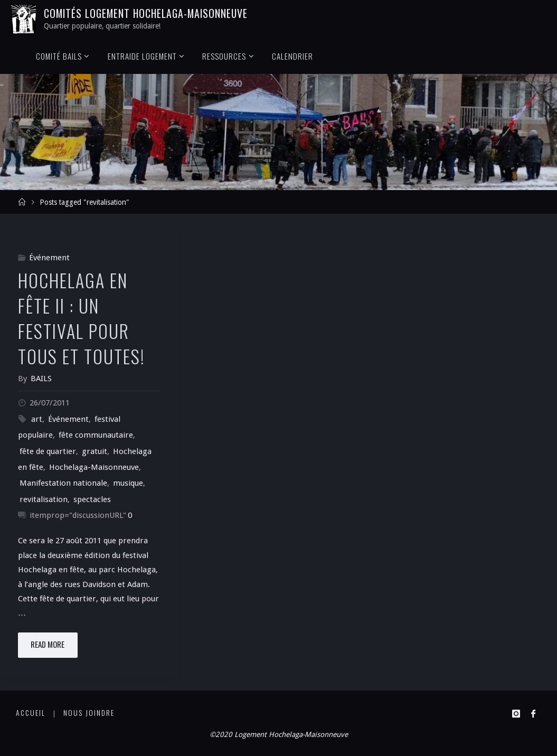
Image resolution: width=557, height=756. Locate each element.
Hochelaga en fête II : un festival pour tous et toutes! (82, 318)
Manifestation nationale (63, 483)
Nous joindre (89, 713)
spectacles (92, 499)
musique (128, 483)
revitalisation (44, 499)
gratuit (95, 451)
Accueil (31, 713)
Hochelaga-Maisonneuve (94, 467)
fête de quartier (48, 451)
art (37, 419)
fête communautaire (96, 435)
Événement (49, 258)
